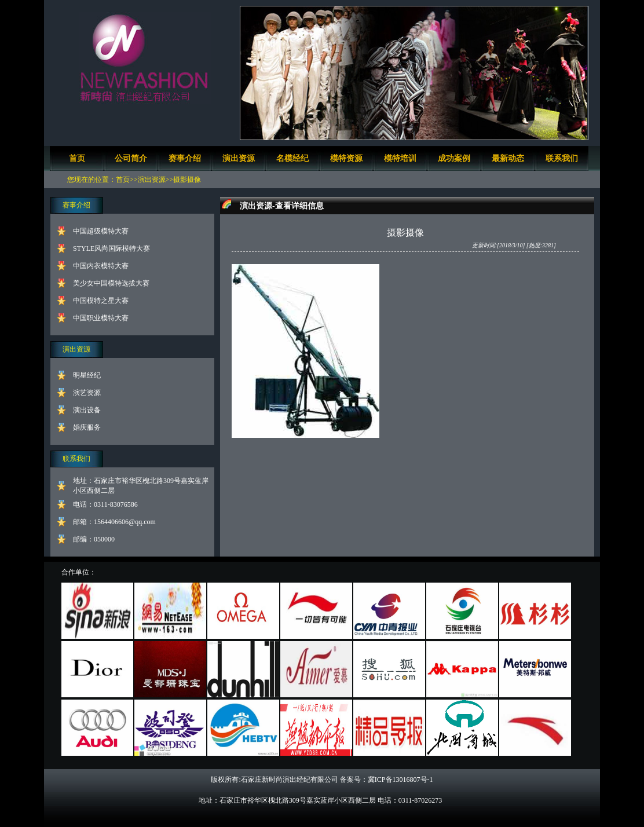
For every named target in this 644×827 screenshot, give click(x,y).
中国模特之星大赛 (101, 301)
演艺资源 (87, 393)
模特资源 (346, 158)
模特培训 (400, 158)
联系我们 (562, 158)
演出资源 (239, 158)
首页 (77, 158)
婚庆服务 (87, 427)
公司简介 (131, 158)
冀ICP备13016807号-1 (400, 780)
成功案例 (454, 158)
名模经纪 (292, 158)
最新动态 (508, 158)
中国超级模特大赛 (101, 231)
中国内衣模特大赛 (101, 266)
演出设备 (87, 410)
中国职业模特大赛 (101, 318)
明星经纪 (87, 375)
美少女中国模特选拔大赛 (111, 283)
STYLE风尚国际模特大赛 (111, 248)
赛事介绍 (185, 158)
